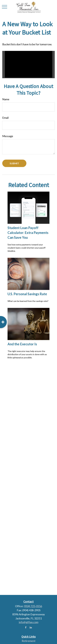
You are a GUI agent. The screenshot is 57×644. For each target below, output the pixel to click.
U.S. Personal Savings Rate (27, 294)
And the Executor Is (22, 344)
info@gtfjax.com (29, 622)
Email (5, 118)
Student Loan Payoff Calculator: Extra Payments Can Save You (28, 233)
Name (6, 99)
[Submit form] (14, 163)
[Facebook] (26, 627)
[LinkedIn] (31, 627)
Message (8, 136)
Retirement (29, 641)
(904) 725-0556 (33, 606)
